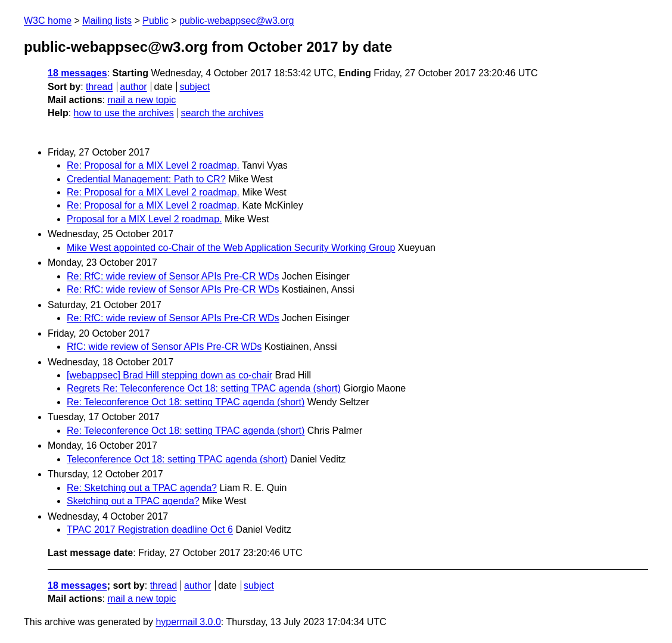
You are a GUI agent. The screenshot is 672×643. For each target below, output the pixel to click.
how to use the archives (124, 113)
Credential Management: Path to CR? (146, 179)
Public (155, 21)
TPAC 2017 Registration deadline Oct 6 (150, 529)
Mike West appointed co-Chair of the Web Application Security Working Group (231, 248)
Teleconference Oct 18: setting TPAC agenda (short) (177, 459)
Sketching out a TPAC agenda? (133, 501)
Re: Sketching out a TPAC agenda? (142, 488)
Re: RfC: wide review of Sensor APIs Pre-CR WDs (173, 276)
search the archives (223, 113)
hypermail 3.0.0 (188, 622)
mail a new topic (141, 100)
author (133, 87)
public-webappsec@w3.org (237, 21)
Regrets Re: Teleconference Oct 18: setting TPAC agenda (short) (204, 388)
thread (99, 87)
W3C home (48, 21)
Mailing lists (107, 21)
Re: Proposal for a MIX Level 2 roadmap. (153, 165)
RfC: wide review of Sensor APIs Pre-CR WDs (164, 347)
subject (195, 87)
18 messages (77, 73)
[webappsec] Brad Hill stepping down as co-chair (169, 375)
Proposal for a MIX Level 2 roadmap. (144, 219)
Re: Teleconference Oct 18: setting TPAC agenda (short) (186, 402)
